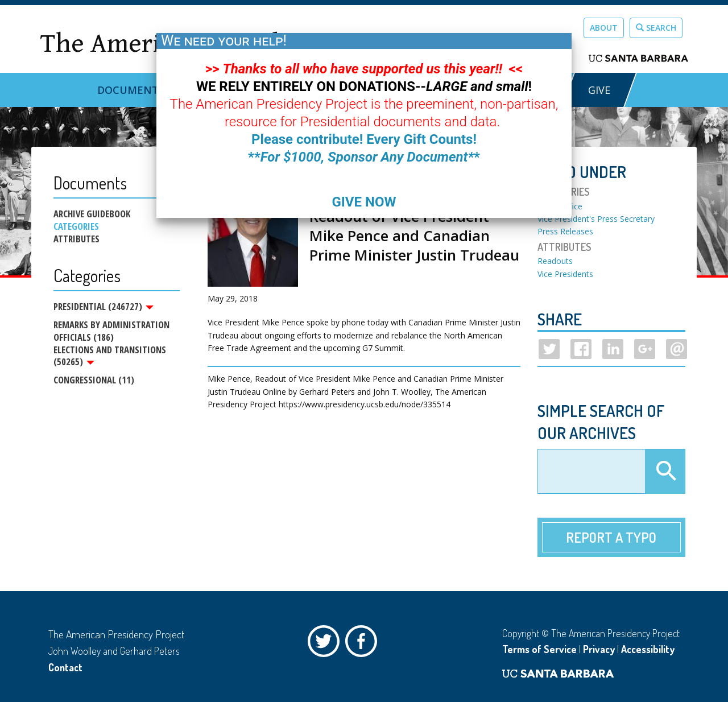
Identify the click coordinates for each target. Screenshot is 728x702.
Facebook (364, 644)
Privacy (599, 649)
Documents (131, 90)
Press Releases (565, 231)
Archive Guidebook (92, 214)
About (604, 28)
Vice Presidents (565, 274)
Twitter (326, 644)
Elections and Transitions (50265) (110, 356)
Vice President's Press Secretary (596, 219)
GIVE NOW (364, 202)
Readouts (555, 261)
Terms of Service (539, 649)
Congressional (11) (94, 380)
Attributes (76, 239)
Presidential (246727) (104, 307)
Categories (76, 226)
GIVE (599, 90)
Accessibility (648, 649)
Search (656, 28)
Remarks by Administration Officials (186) (111, 331)
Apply (665, 472)
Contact (65, 667)
